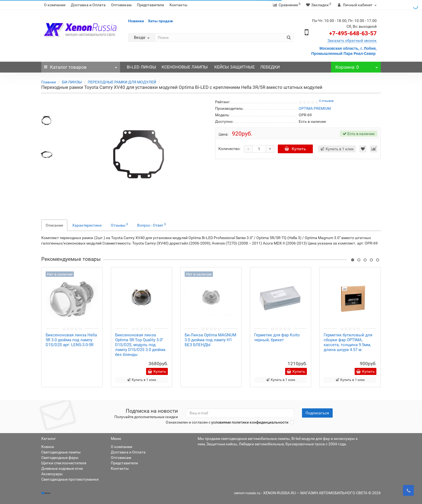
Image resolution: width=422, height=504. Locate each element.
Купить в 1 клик (142, 380)
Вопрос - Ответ (152, 225)
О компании (55, 5)
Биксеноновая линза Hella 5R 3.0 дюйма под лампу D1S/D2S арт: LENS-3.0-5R (71, 340)
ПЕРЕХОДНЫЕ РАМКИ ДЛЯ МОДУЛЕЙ (122, 82)
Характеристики (87, 225)
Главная (49, 82)
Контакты (178, 5)
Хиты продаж (160, 21)
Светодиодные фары (60, 458)
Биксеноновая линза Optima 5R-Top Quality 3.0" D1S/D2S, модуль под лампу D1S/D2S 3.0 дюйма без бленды (140, 345)
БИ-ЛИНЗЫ (72, 82)
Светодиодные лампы (61, 452)
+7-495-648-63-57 (353, 33)
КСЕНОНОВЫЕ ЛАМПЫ (185, 67)
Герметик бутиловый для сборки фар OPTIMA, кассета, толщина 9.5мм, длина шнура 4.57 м (348, 342)
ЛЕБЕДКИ (270, 67)
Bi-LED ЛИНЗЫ (141, 67)
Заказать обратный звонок (352, 40)
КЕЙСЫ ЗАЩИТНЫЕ (234, 67)
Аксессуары (52, 474)
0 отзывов (326, 101)
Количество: (229, 149)
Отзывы (119, 225)
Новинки (136, 21)
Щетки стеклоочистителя (64, 463)
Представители (150, 5)
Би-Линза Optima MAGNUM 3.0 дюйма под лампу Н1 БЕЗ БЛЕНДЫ (210, 340)
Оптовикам (121, 5)
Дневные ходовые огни (62, 468)
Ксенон (48, 447)
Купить (295, 149)
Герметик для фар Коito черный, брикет (277, 337)
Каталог (81, 66)
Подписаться (317, 413)
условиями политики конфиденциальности (250, 422)
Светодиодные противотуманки (70, 479)
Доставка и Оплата (88, 5)
